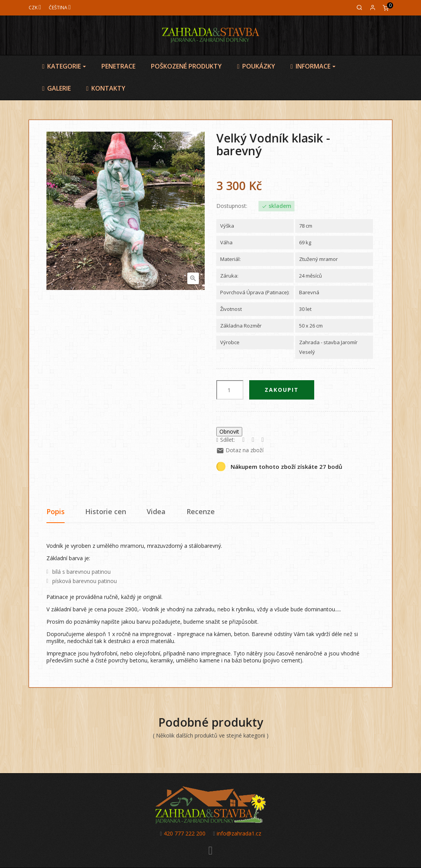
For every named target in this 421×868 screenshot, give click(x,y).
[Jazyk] (60, 8)
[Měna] (35, 8)
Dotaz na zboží (240, 450)
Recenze (201, 511)
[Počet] (230, 390)
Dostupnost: (232, 206)
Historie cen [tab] (106, 511)
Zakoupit (282, 390)
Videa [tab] (156, 511)
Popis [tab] (56, 511)
